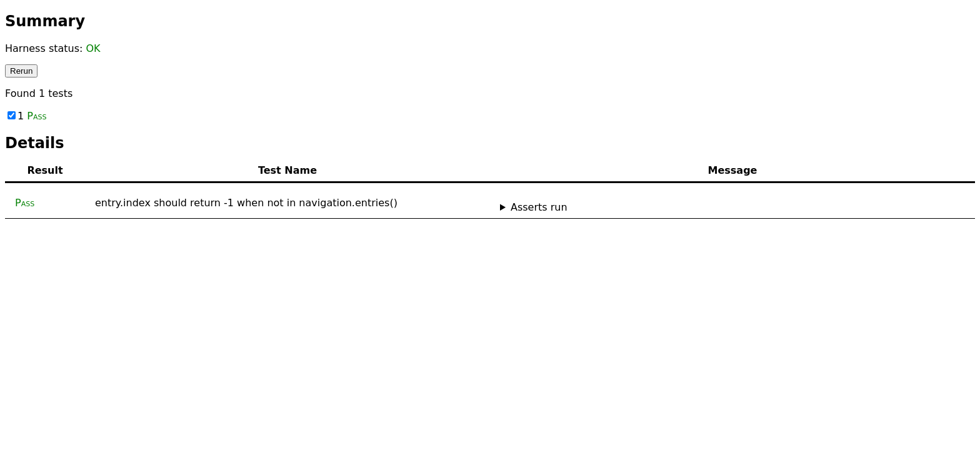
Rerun (21, 71)
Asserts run (539, 207)
